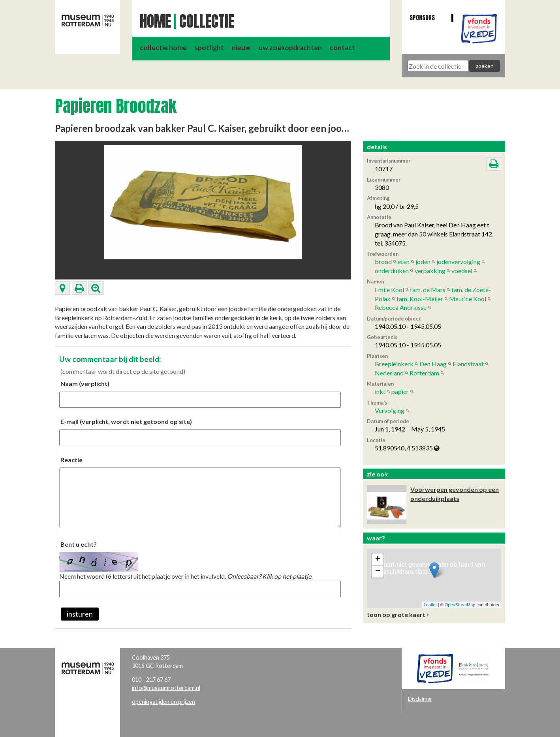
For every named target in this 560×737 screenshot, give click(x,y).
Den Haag (433, 364)
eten (404, 262)
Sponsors (422, 18)
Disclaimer (420, 699)
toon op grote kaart (396, 614)
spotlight (209, 48)
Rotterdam (424, 373)
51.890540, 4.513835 (407, 448)
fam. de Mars (428, 290)
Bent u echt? (79, 544)
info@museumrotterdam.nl (166, 688)
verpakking (430, 271)
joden (423, 262)
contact (342, 48)
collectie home (163, 48)
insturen (80, 614)
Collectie (207, 21)
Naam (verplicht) (85, 384)
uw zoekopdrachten (290, 48)
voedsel (462, 271)
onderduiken (392, 271)
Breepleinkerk (394, 364)
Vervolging (390, 410)
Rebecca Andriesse (401, 307)
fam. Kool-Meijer (420, 299)
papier (400, 391)
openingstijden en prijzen (163, 702)
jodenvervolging (458, 262)
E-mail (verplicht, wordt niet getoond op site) (126, 421)
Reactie (71, 460)
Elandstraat (468, 364)
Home (155, 21)
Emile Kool (389, 290)
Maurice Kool (468, 299)
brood (383, 262)
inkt (380, 391)
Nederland (389, 373)
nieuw (241, 48)
